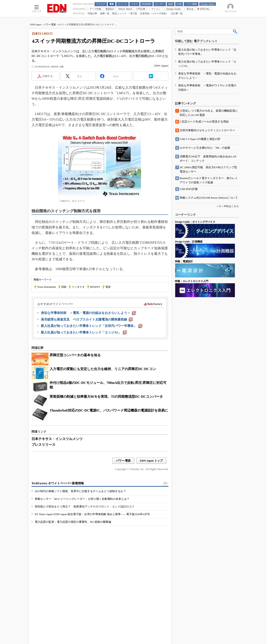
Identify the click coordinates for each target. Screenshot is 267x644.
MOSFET (95, 287)
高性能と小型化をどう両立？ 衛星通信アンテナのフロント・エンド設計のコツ (85, 507)
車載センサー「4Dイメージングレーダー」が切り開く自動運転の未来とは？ (82, 499)
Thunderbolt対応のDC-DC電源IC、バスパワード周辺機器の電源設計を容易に (109, 410)
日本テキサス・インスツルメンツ (57, 439)
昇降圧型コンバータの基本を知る (75, 355)
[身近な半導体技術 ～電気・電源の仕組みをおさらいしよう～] (88, 313)
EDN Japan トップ (151, 461)
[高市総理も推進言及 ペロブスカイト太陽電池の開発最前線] (87, 319)
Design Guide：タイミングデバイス (195, 222)
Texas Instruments (47, 287)
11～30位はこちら (229, 206)
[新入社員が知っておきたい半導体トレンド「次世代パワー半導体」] (92, 326)
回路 (64, 287)
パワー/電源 (50, 24)
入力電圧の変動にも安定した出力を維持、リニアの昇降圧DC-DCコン (103, 369)
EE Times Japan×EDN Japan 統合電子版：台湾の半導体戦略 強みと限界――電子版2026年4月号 (92, 514)
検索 (235, 31)
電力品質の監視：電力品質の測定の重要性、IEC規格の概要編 (73, 522)
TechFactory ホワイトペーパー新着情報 (58, 483)
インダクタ (78, 287)
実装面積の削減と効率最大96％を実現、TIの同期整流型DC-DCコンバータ (106, 397)
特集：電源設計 (184, 261)
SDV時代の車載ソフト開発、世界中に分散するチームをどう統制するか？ (80, 491)
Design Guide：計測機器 (189, 242)
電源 (108, 287)
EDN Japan (36, 24)
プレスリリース (43, 445)
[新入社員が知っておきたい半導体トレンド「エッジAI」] (84, 332)
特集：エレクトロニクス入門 (192, 281)
